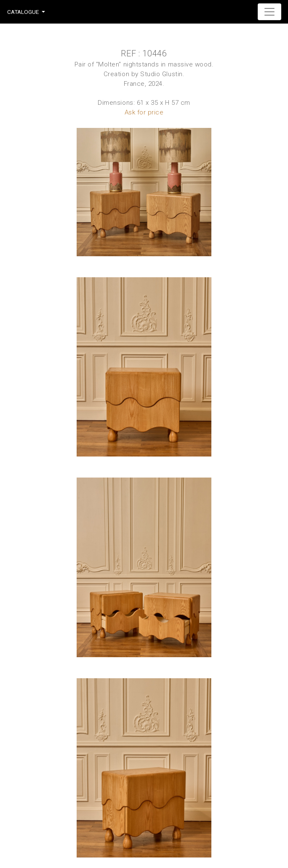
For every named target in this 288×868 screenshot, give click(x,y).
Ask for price (144, 112)
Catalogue (23, 12)
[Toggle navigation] (269, 12)
